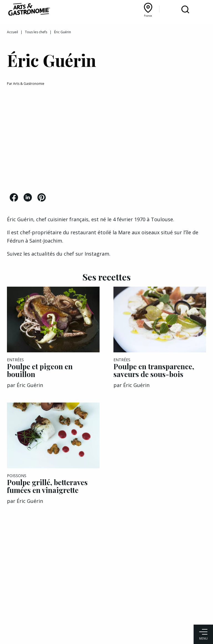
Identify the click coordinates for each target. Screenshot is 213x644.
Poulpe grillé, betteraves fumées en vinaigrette (47, 486)
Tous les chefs (36, 32)
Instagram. (98, 254)
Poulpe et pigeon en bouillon (40, 370)
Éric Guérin (30, 385)
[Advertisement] (106, 141)
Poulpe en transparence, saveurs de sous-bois (154, 370)
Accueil (12, 32)
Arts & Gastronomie (29, 84)
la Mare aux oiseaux (136, 232)
